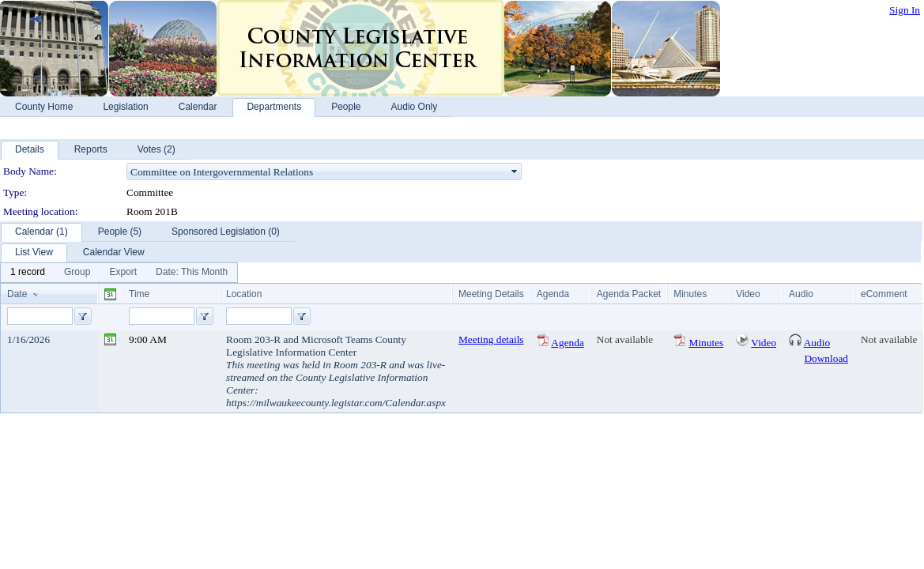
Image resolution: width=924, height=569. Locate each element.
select (515, 171)
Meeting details (491, 339)
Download (826, 358)
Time (139, 294)
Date (17, 294)
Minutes (707, 343)
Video (764, 343)
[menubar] (119, 273)
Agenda (567, 343)
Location (244, 294)
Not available (625, 339)
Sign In (905, 10)
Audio (817, 343)
